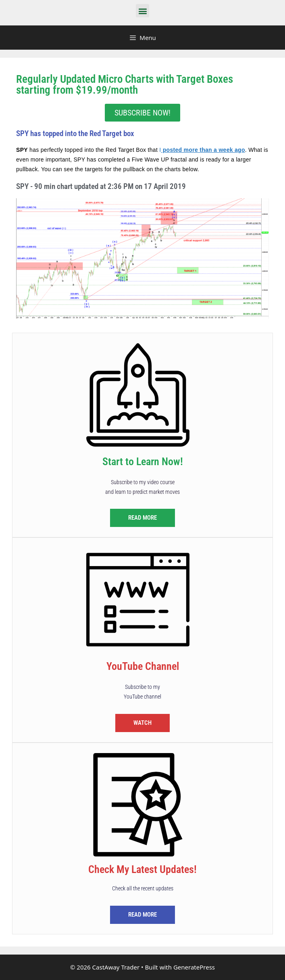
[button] (142, 11)
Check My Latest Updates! (142, 869)
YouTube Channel (143, 666)
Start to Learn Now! (143, 462)
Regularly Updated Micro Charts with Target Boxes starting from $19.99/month (125, 85)
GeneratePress (194, 967)
